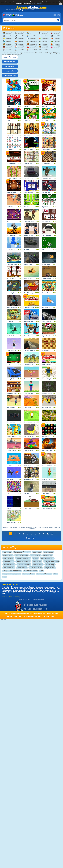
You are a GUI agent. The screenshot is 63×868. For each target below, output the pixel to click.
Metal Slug (50, 565)
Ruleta (9, 121)
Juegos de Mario (23, 558)
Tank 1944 (27, 250)
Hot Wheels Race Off (13, 264)
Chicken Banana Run (13, 436)
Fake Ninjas (10, 479)
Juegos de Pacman (35, 555)
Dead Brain (27, 408)
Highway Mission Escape (31, 350)
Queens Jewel (28, 135)
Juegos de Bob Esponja (36, 568)
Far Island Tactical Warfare (32, 221)
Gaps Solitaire (46, 207)
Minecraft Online (8, 555)
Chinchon (45, 106)
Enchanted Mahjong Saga (49, 149)
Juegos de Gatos (29, 574)
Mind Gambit (46, 350)
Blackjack (27, 121)
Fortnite (36, 558)
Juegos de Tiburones (44, 574)
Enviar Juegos (18, 616)
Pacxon (9, 508)
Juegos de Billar (50, 568)
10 (48, 534)
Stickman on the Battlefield (15, 235)
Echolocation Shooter (48, 322)
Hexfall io (9, 465)
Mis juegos (9, 15)
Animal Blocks (28, 379)
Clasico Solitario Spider (14, 164)
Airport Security (29, 235)
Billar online (45, 250)
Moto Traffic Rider (12, 307)
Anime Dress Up (11, 350)
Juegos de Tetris (37, 561)
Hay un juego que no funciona (33, 616)
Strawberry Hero (47, 479)
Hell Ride (27, 494)
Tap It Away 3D (46, 307)
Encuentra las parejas (48, 135)
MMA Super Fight (47, 451)
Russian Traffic (29, 178)
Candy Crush (7, 552)
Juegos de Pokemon (23, 561)
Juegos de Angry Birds (47, 558)
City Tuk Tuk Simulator (31, 436)
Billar (8, 365)
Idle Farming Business (13, 522)
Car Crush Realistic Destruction (51, 235)
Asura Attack (46, 494)
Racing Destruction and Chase (16, 379)
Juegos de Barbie (51, 561)
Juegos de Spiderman (9, 565)
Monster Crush (46, 264)
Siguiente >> (31, 538)
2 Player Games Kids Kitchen (15, 451)
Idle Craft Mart (11, 408)
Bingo (8, 106)
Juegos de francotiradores (12, 574)
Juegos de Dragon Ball (24, 565)
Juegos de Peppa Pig (12, 571)
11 (52, 534)
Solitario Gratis (29, 192)
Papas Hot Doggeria (48, 508)
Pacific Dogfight (46, 178)
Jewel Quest (45, 436)
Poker (43, 92)
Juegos (19, 15)
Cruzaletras (45, 121)
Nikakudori (10, 149)
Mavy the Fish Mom (30, 279)
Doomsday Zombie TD (13, 293)
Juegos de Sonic (48, 555)
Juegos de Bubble (48, 552)
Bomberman (8, 561)
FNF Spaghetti (46, 192)
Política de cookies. (38, 4)
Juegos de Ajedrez (38, 565)
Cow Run (27, 207)
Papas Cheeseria (29, 307)
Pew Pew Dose (28, 451)
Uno (42, 571)
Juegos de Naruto (8, 558)
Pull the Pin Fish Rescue (14, 250)
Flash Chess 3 (46, 164)
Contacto (9, 616)
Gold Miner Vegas (29, 293)
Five (8, 221)
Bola (8, 494)
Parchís (9, 92)
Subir (53, 616)
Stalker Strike (28, 264)
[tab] (10, 57)
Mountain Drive (11, 422)
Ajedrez (26, 106)
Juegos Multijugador (38, 599)
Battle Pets (10, 322)
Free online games (24, 599)
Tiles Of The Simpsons (31, 479)
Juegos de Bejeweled (9, 568)
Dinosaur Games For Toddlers (33, 365)
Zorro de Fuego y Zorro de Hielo (34, 149)
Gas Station (10, 207)
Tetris (55, 574)
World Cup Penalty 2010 (49, 465)
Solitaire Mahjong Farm (13, 178)
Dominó (26, 92)
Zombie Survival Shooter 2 (32, 322)
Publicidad (46, 616)
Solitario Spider (37, 552)
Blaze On (27, 336)
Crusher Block (46, 293)
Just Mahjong (28, 164)
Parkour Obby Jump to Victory (51, 379)
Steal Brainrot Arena (30, 422)
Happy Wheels (21, 555)
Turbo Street (28, 465)
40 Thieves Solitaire (12, 279)
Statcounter (3, 620)
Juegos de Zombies (22, 552)
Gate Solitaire (46, 221)
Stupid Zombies (11, 336)
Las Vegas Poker (47, 279)
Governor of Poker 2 (13, 192)
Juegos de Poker (22, 568)
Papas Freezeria (46, 365)
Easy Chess (10, 135)
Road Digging (28, 508)
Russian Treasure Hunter (49, 393)
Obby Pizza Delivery (48, 408)
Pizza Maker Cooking (13, 393)
